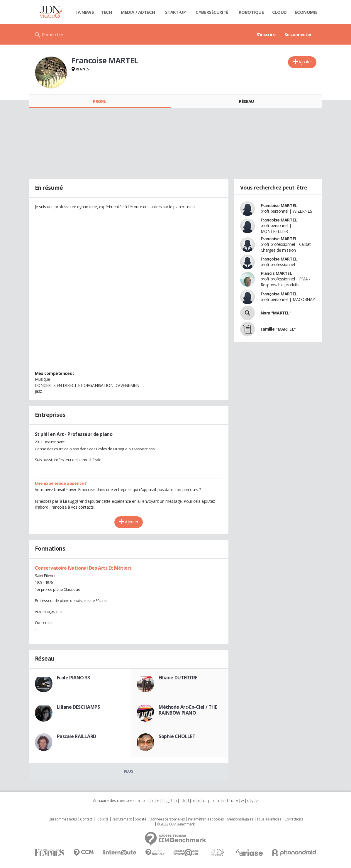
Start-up (175, 12)
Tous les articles (269, 819)
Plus (129, 771)
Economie (306, 12)
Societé (140, 819)
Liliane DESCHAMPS (78, 707)
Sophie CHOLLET (177, 736)
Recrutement (122, 819)
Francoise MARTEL (279, 205)
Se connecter (298, 34)
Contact (86, 819)
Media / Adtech (138, 12)
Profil (100, 101)
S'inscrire (266, 34)
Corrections (294, 819)
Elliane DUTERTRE (178, 678)
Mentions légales (240, 819)
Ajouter (305, 62)
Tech (106, 12)
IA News (85, 12)
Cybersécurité (212, 12)
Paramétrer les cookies (206, 819)
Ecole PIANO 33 (73, 678)
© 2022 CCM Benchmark (176, 824)
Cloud (279, 12)
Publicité (102, 819)
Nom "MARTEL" (276, 313)
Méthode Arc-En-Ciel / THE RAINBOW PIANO (188, 710)
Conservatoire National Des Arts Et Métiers (83, 568)
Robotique (251, 12)
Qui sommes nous (63, 819)
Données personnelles (167, 819)
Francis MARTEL (276, 273)
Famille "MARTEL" (278, 329)
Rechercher (53, 34)
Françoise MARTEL (279, 259)
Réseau (246, 101)
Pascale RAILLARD (77, 736)
